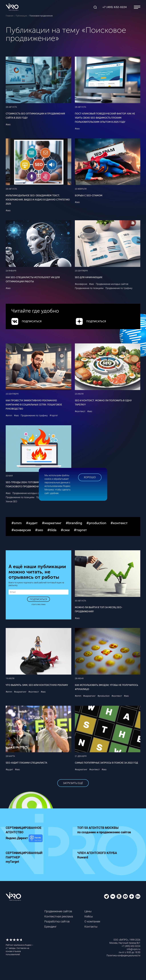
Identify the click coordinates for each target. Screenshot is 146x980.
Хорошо (90, 477)
